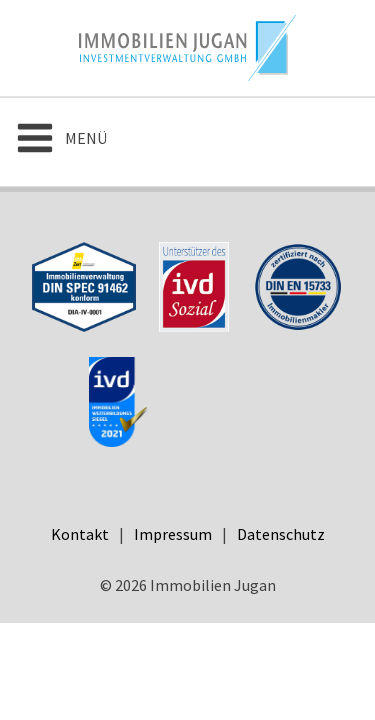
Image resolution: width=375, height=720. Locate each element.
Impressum (173, 534)
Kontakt (80, 534)
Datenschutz (281, 534)
